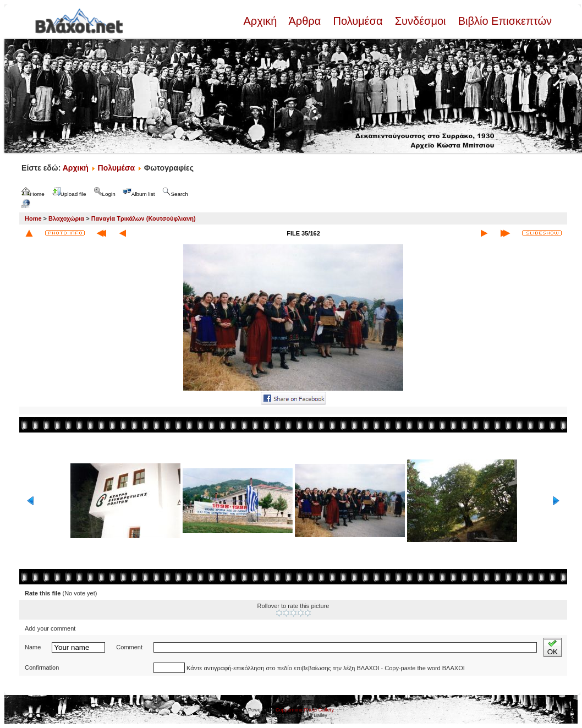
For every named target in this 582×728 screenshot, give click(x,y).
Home (33, 218)
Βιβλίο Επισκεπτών (503, 21)
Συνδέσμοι (420, 21)
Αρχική (261, 21)
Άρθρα (305, 21)
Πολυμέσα (358, 21)
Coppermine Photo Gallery (305, 710)
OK (553, 647)
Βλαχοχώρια (66, 218)
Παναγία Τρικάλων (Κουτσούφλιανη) (144, 218)
